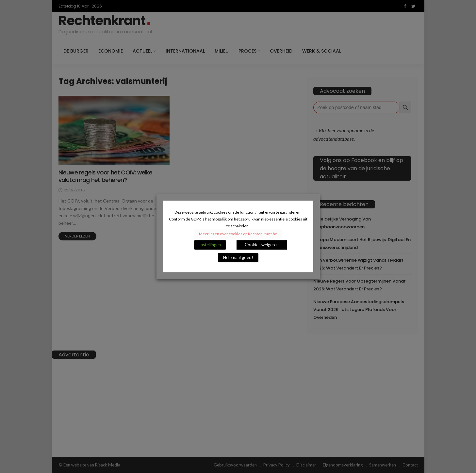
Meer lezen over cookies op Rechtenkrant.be (238, 234)
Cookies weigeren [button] (262, 245)
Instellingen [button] (210, 245)
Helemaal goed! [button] (238, 258)
